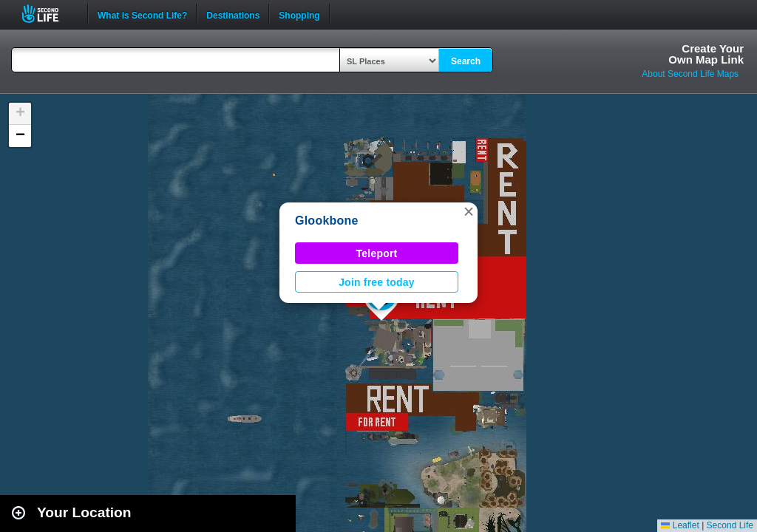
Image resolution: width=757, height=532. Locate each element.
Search (466, 61)
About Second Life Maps (690, 74)
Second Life (48, 14)
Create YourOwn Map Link (706, 54)
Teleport (377, 253)
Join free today (377, 282)
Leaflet (680, 525)
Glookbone (327, 221)
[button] (469, 211)
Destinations (233, 14)
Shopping (299, 14)
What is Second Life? (142, 14)
